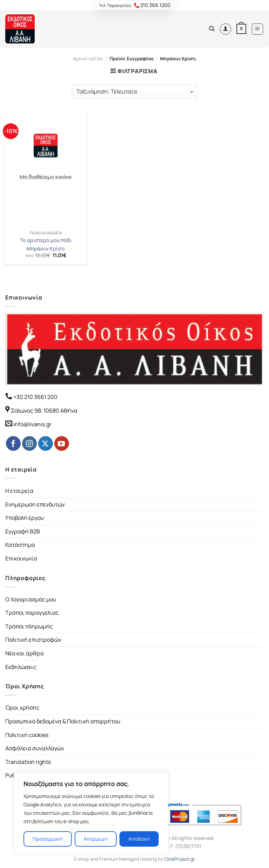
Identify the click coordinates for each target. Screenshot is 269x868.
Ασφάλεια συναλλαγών (35, 748)
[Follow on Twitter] (46, 443)
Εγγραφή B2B (23, 531)
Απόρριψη (96, 839)
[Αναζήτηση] (212, 29)
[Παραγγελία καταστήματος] (134, 92)
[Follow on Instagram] (29, 443)
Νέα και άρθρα (25, 653)
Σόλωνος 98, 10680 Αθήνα (44, 411)
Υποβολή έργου (25, 518)
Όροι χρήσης (22, 708)
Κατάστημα (20, 545)
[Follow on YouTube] (62, 443)
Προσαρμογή (48, 839)
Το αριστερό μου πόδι (46, 240)
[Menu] (258, 29)
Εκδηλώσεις (21, 667)
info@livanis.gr (32, 424)
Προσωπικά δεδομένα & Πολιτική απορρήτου (63, 721)
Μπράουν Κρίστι (46, 249)
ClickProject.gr (180, 859)
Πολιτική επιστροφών (33, 640)
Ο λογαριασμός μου (31, 599)
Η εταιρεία (19, 491)
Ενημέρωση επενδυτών (35, 504)
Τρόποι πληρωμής (29, 626)
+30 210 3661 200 (35, 397)
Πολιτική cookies (27, 735)
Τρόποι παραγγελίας (32, 613)
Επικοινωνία (21, 558)
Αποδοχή (139, 839)
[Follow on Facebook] (13, 443)
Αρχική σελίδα (88, 58)
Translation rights (28, 762)
